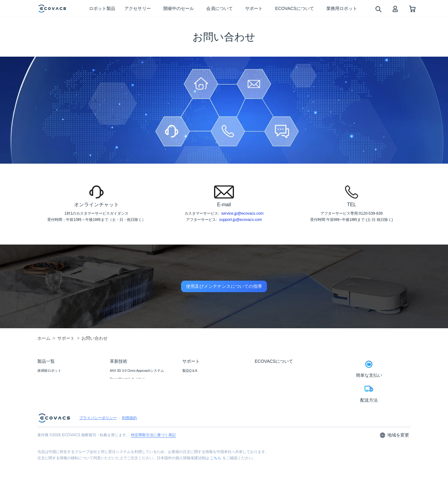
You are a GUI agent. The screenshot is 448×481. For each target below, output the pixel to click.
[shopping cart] (412, 9)
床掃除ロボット (49, 371)
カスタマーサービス (198, 404)
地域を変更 (394, 455)
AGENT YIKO (120, 387)
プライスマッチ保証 (198, 387)
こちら (216, 478)
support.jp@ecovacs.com (240, 220)
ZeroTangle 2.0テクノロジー (131, 413)
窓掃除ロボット (49, 379)
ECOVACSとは (266, 371)
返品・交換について (198, 396)
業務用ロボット (49, 404)
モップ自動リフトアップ (129, 421)
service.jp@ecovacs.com (242, 213)
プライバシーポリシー (98, 437)
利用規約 (129, 437)
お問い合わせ (193, 379)
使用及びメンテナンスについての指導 (224, 286)
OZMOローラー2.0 (124, 396)
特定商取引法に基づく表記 (153, 455)
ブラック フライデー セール (59, 396)
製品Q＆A (190, 371)
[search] (378, 9)
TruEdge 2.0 (119, 404)
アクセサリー (48, 387)
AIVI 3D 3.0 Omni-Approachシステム (137, 371)
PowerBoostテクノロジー (129, 379)
